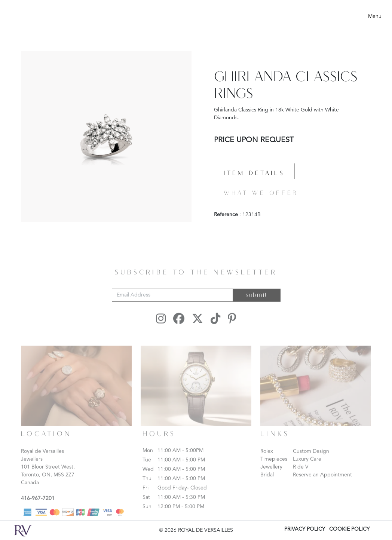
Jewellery (271, 475)
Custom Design (311, 460)
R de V (301, 475)
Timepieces (274, 467)
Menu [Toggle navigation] (375, 16)
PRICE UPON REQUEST (254, 140)
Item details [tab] (254, 174)
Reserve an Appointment (322, 483)
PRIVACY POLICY (305, 529)
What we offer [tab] (261, 193)
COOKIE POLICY (349, 529)
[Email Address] (172, 303)
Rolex (267, 460)
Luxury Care (307, 467)
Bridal (267, 483)
